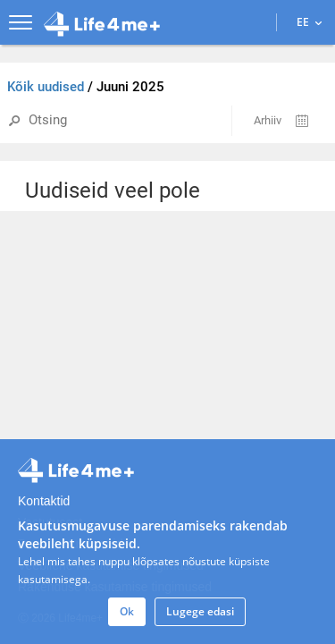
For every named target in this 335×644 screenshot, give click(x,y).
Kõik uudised (47, 87)
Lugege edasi (200, 611)
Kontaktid (44, 501)
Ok (127, 611)
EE (309, 22)
